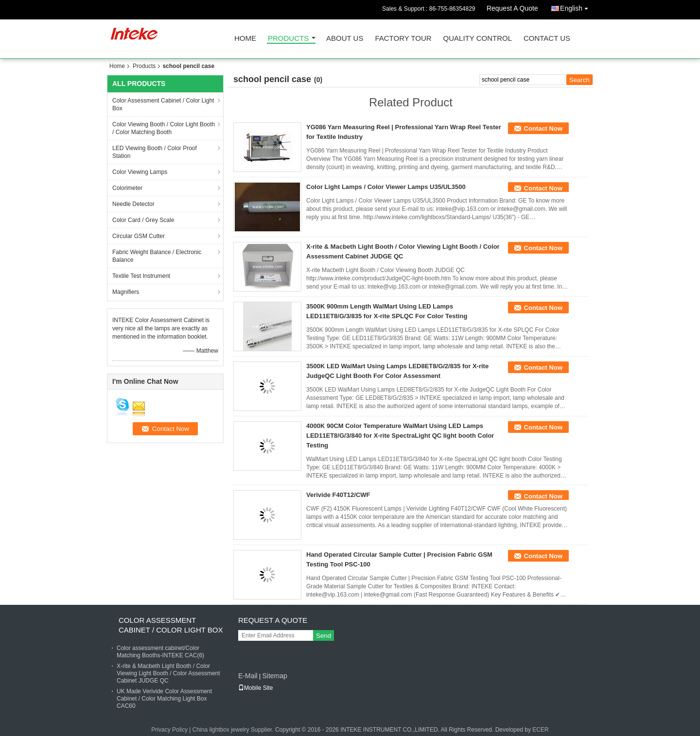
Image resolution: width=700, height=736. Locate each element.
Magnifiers (126, 292)
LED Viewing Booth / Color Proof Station (155, 152)
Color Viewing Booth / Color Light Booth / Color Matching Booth (164, 128)
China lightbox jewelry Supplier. (234, 730)
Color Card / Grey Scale (143, 220)
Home (245, 39)
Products (288, 39)
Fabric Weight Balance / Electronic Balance (157, 256)
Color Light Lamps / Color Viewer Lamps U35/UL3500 (386, 187)
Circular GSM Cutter (139, 236)
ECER (540, 730)
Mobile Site (255, 688)
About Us (345, 39)
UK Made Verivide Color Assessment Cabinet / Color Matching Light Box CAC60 (164, 699)
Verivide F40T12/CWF (338, 495)
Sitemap (274, 676)
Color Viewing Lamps (140, 172)
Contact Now (543, 128)
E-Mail (248, 676)
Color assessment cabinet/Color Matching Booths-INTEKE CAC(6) (160, 652)
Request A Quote (512, 8)
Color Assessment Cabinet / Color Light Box (163, 104)
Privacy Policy (169, 730)
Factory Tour (403, 39)
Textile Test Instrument (141, 276)
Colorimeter (127, 188)
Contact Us (547, 39)
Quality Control (478, 39)
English (577, 7)
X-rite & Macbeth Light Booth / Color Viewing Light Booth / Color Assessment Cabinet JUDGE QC (168, 673)
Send (324, 636)
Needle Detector (133, 204)
